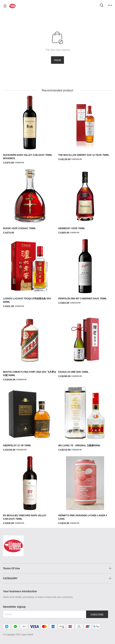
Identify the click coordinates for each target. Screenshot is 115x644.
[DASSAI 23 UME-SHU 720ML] (85, 346)
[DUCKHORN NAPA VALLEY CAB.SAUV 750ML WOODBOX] (30, 130)
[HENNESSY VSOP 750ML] (85, 202)
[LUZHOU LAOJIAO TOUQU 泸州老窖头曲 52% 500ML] (30, 274)
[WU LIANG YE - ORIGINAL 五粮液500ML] (85, 419)
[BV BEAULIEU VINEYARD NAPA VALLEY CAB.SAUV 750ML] (30, 491)
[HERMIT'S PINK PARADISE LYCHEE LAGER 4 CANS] (85, 491)
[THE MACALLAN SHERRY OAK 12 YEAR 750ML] (85, 128)
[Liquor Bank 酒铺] (12, 6)
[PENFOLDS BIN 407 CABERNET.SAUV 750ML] (85, 272)
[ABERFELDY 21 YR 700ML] (30, 419)
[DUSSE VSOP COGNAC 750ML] (30, 202)
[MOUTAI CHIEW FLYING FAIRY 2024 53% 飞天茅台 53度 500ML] (30, 347)
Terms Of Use (11, 568)
